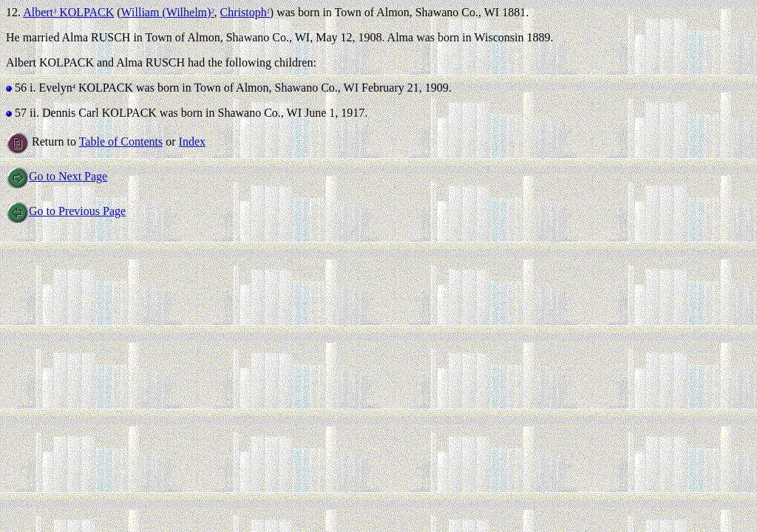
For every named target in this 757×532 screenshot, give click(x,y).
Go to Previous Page (66, 211)
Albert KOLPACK (68, 12)
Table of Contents (121, 141)
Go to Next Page (57, 176)
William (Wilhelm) (168, 12)
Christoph (245, 12)
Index (192, 141)
